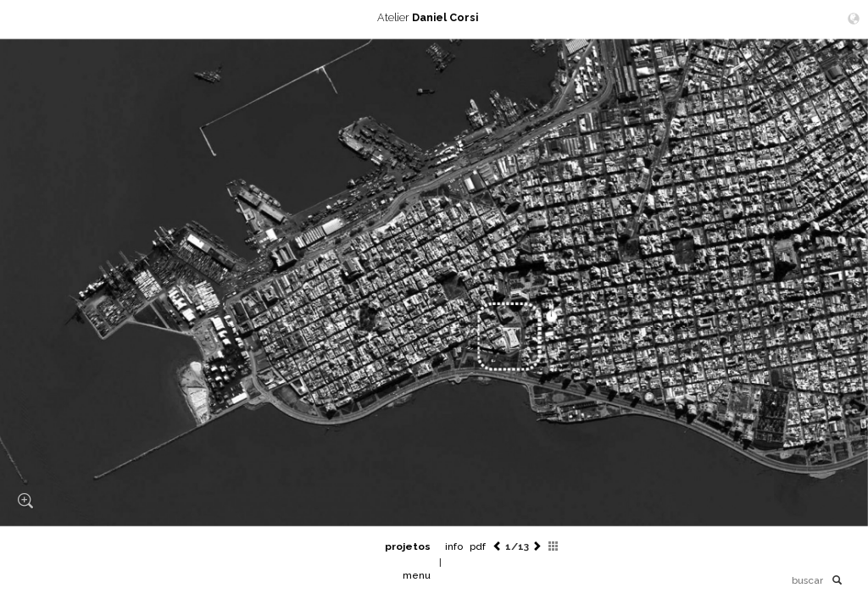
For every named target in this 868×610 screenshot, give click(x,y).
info (454, 546)
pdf (478, 546)
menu (417, 575)
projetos (408, 546)
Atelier (434, 17)
